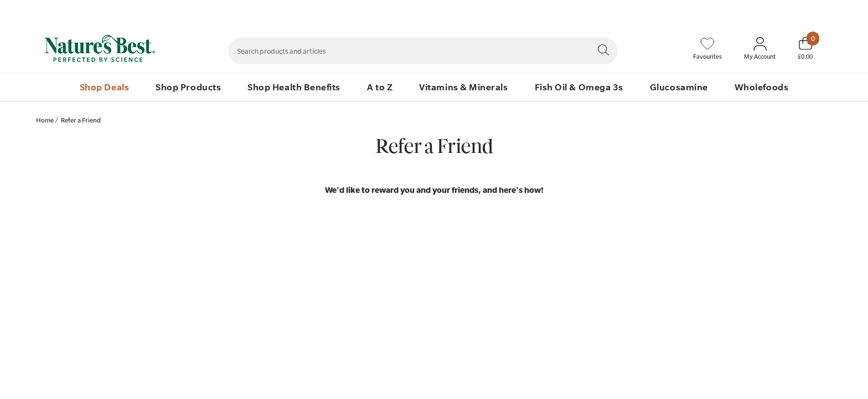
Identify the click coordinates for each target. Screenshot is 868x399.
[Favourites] (707, 49)
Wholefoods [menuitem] (761, 87)
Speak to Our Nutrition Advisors (676, 12)
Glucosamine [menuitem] (679, 87)
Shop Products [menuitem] (188, 87)
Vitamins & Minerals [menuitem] (463, 87)
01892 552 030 (812, 12)
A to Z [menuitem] (380, 87)
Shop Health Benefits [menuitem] (294, 87)
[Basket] (805, 48)
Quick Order (756, 12)
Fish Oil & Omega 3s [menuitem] (579, 87)
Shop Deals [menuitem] (104, 87)
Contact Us (599, 12)
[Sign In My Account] (760, 49)
